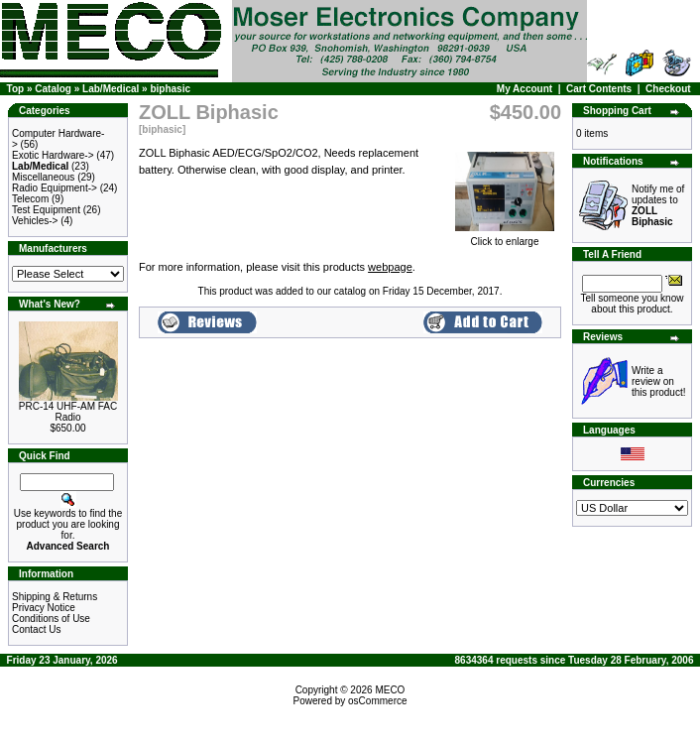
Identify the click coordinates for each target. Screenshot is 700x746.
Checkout (668, 89)
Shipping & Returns (55, 597)
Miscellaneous (43, 177)
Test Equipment (46, 210)
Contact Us (36, 629)
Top (16, 89)
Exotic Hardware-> (53, 155)
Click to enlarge (505, 237)
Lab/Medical (111, 89)
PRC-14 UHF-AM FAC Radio (68, 412)
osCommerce (377, 701)
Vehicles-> (35, 221)
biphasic (170, 89)
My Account (525, 89)
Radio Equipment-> (55, 188)
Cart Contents (599, 89)
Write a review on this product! (658, 381)
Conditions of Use (51, 619)
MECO (390, 690)
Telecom (30, 199)
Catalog (53, 89)
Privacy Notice (44, 608)
